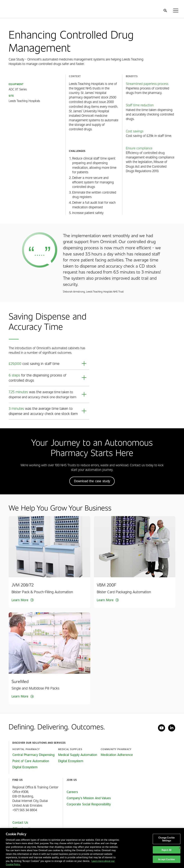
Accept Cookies (166, 859)
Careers (72, 792)
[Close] (180, 848)
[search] (165, 10)
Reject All (166, 850)
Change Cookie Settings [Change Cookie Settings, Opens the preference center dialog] (166, 839)
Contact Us (20, 822)
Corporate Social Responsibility (89, 804)
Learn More (20, 600)
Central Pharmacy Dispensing (33, 755)
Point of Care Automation (31, 761)
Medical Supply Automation (78, 755)
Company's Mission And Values (89, 798)
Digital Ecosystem (25, 767)
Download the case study (92, 481)
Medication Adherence (117, 755)
